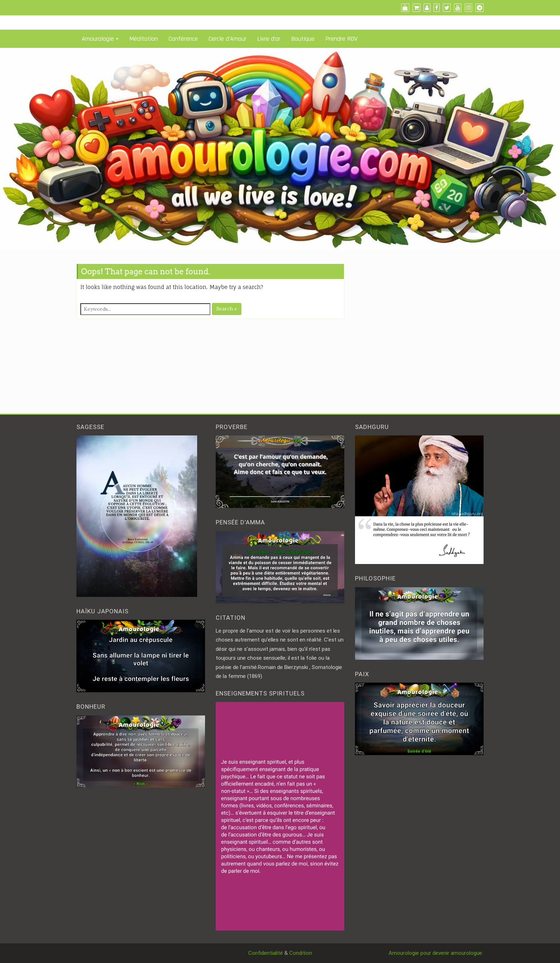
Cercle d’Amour (227, 39)
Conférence (183, 39)
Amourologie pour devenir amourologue (436, 953)
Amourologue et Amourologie (112, 8)
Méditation (144, 39)
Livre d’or (269, 39)
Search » (227, 309)
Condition (301, 953)
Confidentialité (266, 953)
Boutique (303, 39)
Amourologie (98, 39)
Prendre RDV (341, 39)
